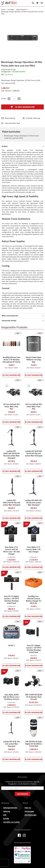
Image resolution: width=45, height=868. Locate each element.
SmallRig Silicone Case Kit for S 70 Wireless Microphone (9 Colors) (11, 360)
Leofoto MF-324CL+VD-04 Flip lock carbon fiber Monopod (11, 503)
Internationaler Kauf (12, 123)
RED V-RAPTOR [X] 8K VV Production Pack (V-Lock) (34, 697)
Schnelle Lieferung (33, 118)
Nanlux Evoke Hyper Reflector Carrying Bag (34, 360)
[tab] (22, 146)
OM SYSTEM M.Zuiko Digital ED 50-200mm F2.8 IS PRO (34, 744)
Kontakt (6, 819)
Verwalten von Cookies (11, 822)
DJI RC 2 (11, 646)
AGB (5, 815)
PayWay (23, 855)
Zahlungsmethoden (10, 808)
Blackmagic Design (9, 70)
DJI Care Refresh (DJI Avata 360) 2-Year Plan (11, 407)
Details (5, 146)
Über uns (28, 808)
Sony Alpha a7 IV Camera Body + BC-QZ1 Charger (34, 550)
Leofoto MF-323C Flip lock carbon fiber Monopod (11, 744)
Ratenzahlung (10, 118)
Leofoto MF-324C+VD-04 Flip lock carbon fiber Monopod (34, 503)
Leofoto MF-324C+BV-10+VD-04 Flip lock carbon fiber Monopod (34, 454)
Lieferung (6, 811)
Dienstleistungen (30, 815)
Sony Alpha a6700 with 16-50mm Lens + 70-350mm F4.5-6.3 (11, 697)
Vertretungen (29, 811)
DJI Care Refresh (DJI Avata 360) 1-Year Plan (34, 407)
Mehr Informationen (10, 316)
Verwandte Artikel (9, 321)
